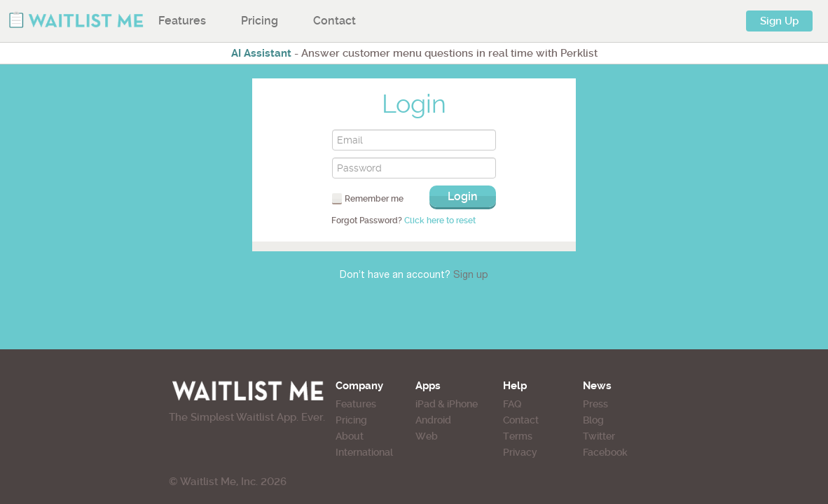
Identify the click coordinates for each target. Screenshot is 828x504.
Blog (646, 420)
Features (182, 21)
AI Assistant (261, 53)
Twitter (651, 436)
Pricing (260, 21)
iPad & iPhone (447, 404)
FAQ (539, 404)
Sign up (471, 276)
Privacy (547, 452)
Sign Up (779, 21)
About (325, 436)
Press (648, 404)
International (340, 452)
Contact (334, 21)
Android (434, 420)
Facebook (658, 452)
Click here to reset (440, 220)
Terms (545, 436)
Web (427, 436)
